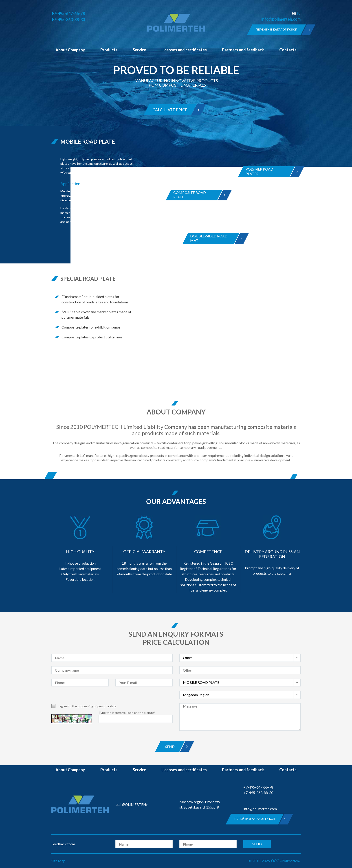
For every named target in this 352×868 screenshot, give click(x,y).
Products (109, 50)
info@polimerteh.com (281, 19)
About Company (70, 50)
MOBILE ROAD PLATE (88, 141)
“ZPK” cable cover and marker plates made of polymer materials (96, 315)
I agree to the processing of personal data (87, 706)
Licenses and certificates (184, 50)
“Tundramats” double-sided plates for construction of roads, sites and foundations (95, 299)
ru (299, 13)
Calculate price (172, 110)
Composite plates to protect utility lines (92, 337)
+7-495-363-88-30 (68, 20)
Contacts (288, 50)
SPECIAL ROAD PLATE (88, 279)
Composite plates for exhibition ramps (91, 327)
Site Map (58, 861)
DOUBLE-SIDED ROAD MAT (212, 239)
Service (139, 50)
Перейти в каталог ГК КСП (278, 30)
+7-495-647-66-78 (68, 13)
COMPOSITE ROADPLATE (195, 195)
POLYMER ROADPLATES (267, 172)
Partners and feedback (243, 50)
